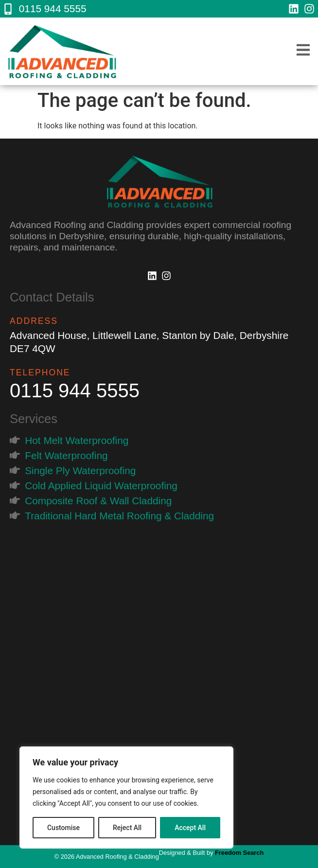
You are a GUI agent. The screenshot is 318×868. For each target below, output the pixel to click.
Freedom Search (239, 853)
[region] (126, 797)
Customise (63, 828)
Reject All (127, 828)
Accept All (190, 828)
